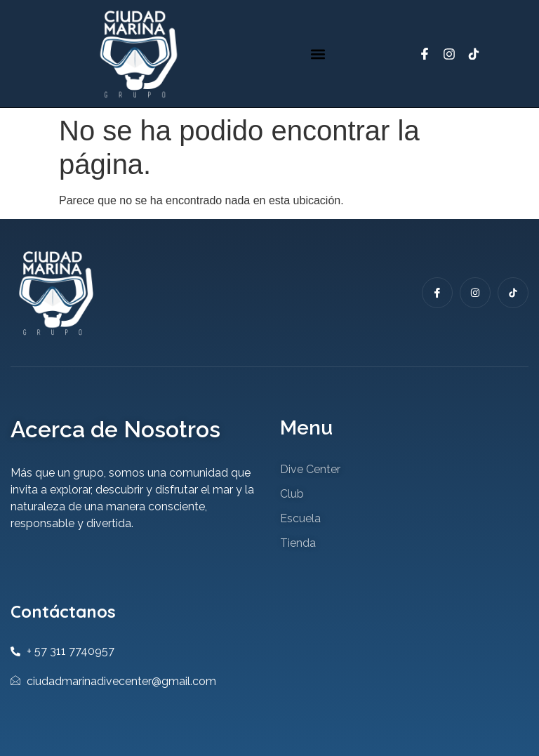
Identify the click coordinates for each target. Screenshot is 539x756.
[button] (318, 54)
